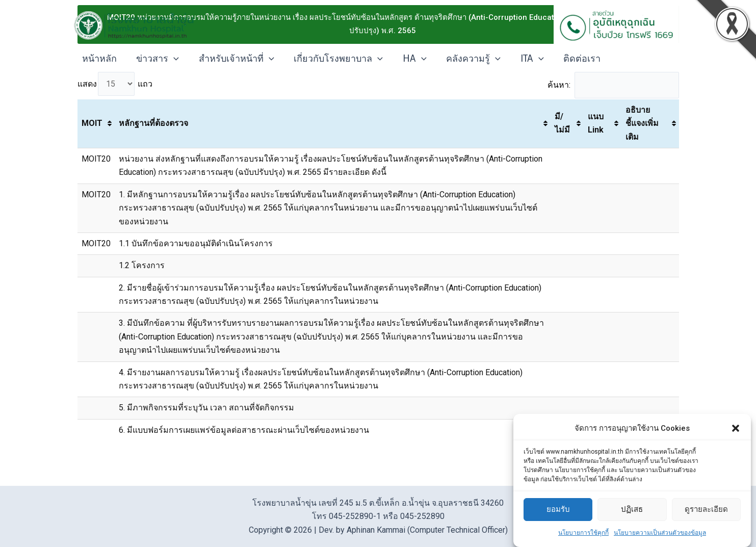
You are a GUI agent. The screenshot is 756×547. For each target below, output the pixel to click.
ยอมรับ (558, 509)
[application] (172, 59)
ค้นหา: (612, 85)
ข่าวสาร (156, 59)
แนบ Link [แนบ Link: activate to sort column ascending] (596, 124)
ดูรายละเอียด (706, 509)
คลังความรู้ (466, 59)
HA (409, 59)
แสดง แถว (115, 84)
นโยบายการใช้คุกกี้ (583, 533)
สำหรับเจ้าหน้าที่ (233, 59)
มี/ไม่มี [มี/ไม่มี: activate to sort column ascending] (562, 124)
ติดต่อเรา (572, 59)
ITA (523, 59)
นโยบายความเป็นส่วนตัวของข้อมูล (660, 533)
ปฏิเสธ (632, 509)
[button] (736, 428)
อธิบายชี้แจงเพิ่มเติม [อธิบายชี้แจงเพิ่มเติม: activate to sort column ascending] (642, 124)
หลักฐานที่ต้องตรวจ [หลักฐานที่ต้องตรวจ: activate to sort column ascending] (153, 124)
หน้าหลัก (99, 59)
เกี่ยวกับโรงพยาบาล (334, 59)
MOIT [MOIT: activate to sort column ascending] (92, 124)
